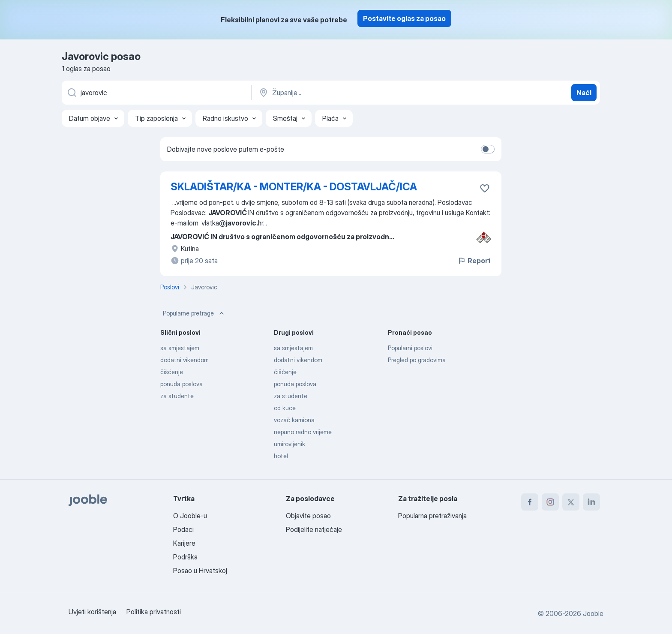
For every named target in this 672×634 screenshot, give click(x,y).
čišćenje (172, 372)
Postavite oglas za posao (404, 18)
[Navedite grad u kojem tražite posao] (348, 93)
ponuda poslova (181, 384)
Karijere (184, 543)
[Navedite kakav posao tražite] (156, 93)
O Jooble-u (190, 516)
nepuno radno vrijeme (303, 432)
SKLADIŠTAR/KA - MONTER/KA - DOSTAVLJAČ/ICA (294, 187)
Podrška (185, 557)
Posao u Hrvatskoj (200, 571)
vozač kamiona (294, 420)
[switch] (488, 149)
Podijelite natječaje (314, 529)
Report (474, 261)
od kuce (285, 408)
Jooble (593, 613)
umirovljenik (289, 444)
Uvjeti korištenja (92, 612)
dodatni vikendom (184, 360)
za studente (177, 396)
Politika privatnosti (154, 612)
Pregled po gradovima (417, 360)
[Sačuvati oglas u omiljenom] (485, 188)
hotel (281, 456)
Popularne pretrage (194, 313)
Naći (584, 93)
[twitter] (571, 502)
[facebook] (530, 502)
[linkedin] (591, 502)
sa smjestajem (180, 348)
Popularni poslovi (410, 348)
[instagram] (550, 502)
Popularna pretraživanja (432, 516)
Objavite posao (308, 516)
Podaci (183, 529)
